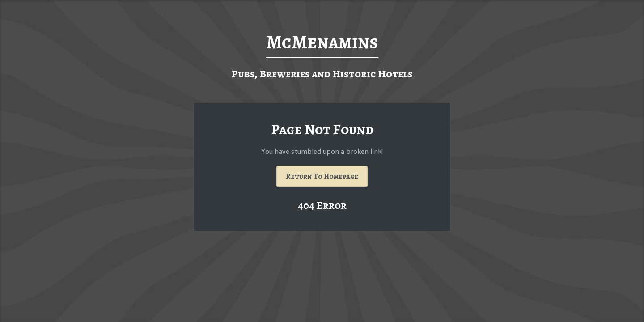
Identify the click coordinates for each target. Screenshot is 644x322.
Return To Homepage (322, 176)
